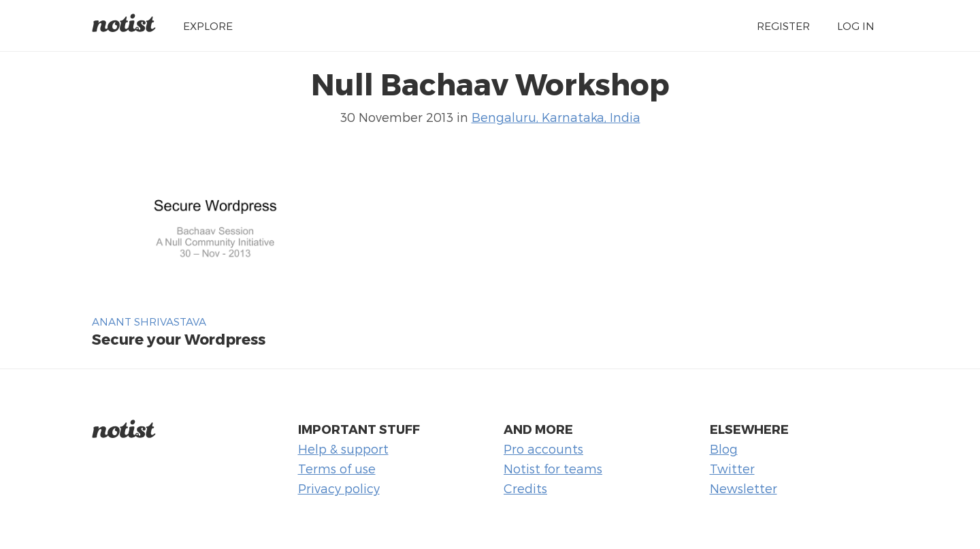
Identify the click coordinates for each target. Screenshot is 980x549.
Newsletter (744, 488)
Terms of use (337, 468)
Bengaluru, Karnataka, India (556, 117)
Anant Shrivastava (149, 321)
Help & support (343, 449)
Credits (525, 488)
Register (783, 26)
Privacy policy (339, 488)
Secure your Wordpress (179, 339)
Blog (724, 449)
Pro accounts (543, 449)
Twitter (732, 468)
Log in (856, 26)
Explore (208, 26)
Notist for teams (553, 468)
